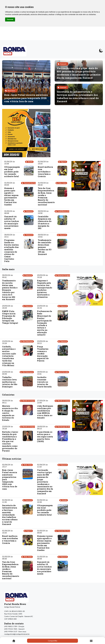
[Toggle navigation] (91, 641)
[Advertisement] (86, 206)
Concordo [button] (10, 19)
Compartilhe (53, 641)
